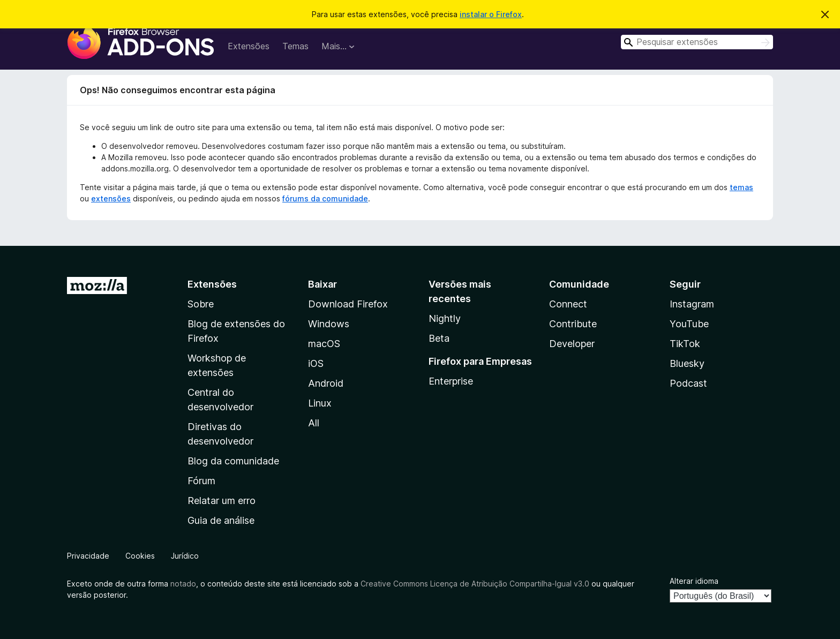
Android (326, 383)
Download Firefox (348, 304)
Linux (320, 403)
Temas (295, 46)
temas (741, 187)
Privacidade (88, 556)
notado (183, 584)
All (314, 423)
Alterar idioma (694, 581)
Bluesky (687, 363)
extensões (111, 198)
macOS (324, 344)
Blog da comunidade (233, 461)
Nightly (445, 318)
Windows (329, 324)
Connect (568, 304)
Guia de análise (221, 520)
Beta (439, 338)
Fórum (201, 481)
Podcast (688, 383)
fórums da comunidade (325, 198)
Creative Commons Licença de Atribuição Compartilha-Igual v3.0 (476, 584)
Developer (572, 344)
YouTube (689, 324)
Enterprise (451, 381)
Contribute (573, 324)
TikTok (685, 344)
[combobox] (697, 42)
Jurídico (185, 556)
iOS (316, 363)
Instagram (692, 304)
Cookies (140, 556)
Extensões (249, 46)
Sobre (201, 304)
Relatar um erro (222, 501)
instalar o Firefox (491, 14)
